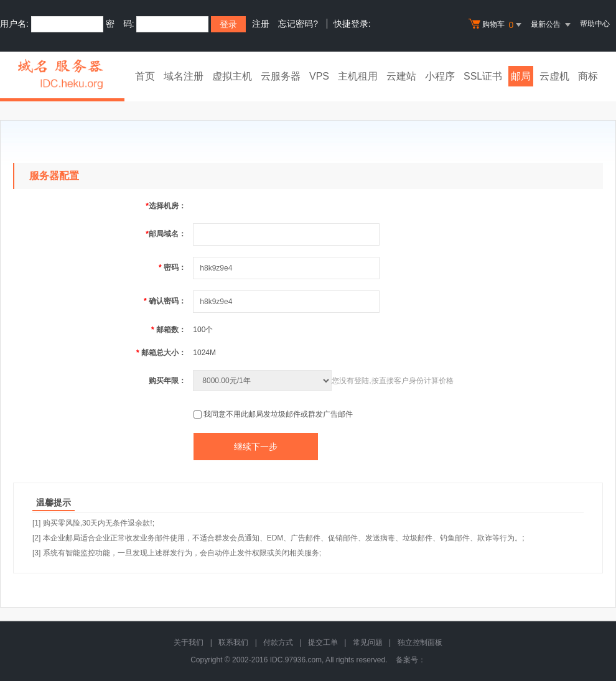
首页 (145, 76)
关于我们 (189, 642)
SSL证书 (483, 76)
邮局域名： (166, 234)
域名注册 (184, 76)
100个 (203, 330)
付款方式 (278, 642)
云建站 (401, 76)
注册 (261, 24)
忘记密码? (298, 24)
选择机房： (166, 206)
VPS (319, 76)
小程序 (440, 76)
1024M (204, 353)
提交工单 (323, 642)
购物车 (497, 25)
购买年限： (167, 381)
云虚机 (554, 76)
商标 (588, 76)
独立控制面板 (420, 642)
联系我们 (233, 642)
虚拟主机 (232, 76)
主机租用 (358, 76)
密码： (172, 267)
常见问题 (368, 642)
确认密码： (165, 301)
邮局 (521, 76)
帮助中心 (595, 24)
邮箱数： (169, 330)
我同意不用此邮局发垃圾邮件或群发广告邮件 (278, 414)
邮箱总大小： (161, 353)
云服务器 (281, 76)
